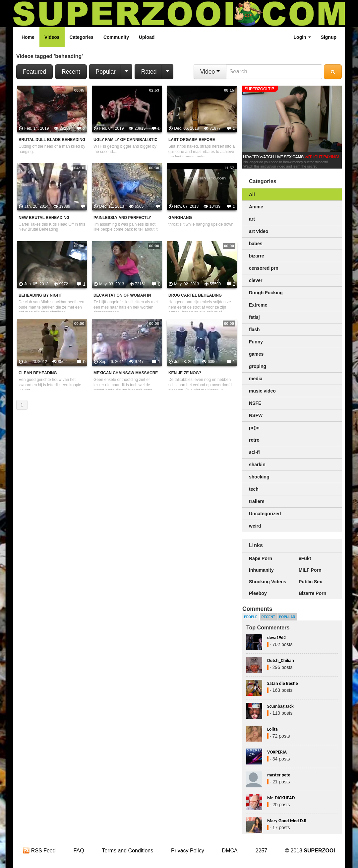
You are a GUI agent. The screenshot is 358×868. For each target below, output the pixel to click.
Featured (34, 72)
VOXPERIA (277, 752)
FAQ (79, 851)
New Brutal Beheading (44, 218)
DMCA (230, 851)
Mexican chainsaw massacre (126, 373)
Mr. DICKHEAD (281, 798)
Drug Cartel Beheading (195, 295)
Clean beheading (38, 373)
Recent (71, 72)
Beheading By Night (40, 295)
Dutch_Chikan (281, 660)
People (251, 617)
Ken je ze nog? (185, 373)
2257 (262, 851)
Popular (106, 72)
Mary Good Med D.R (287, 821)
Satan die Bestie (282, 683)
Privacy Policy (188, 851)
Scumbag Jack (280, 706)
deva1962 (276, 638)
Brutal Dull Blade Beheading (52, 140)
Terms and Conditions (127, 851)
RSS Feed (39, 851)
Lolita (272, 729)
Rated (149, 72)
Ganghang (180, 218)
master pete (279, 775)
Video (210, 72)
